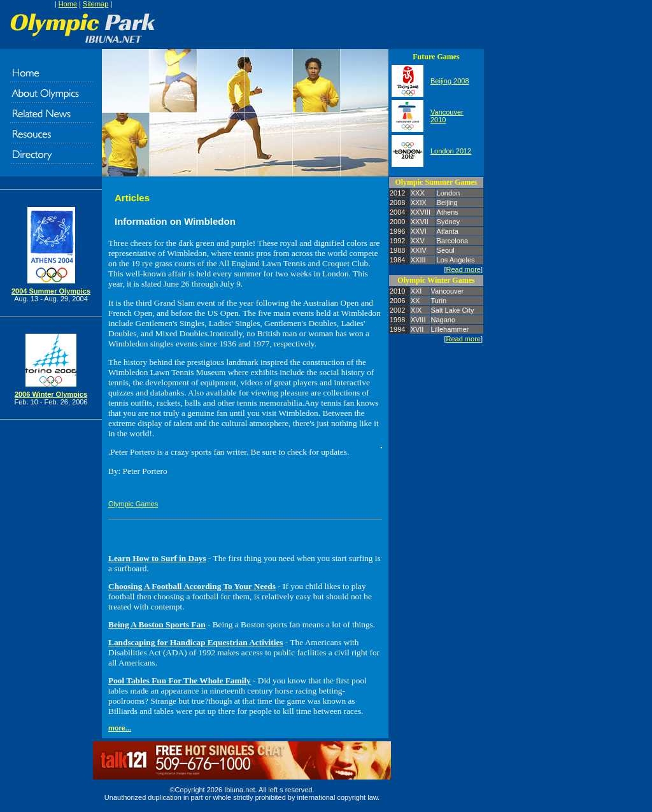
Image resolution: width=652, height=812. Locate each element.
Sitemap (96, 4)
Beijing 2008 (450, 81)
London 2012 (451, 151)
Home (68, 4)
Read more (464, 269)
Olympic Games (133, 504)
